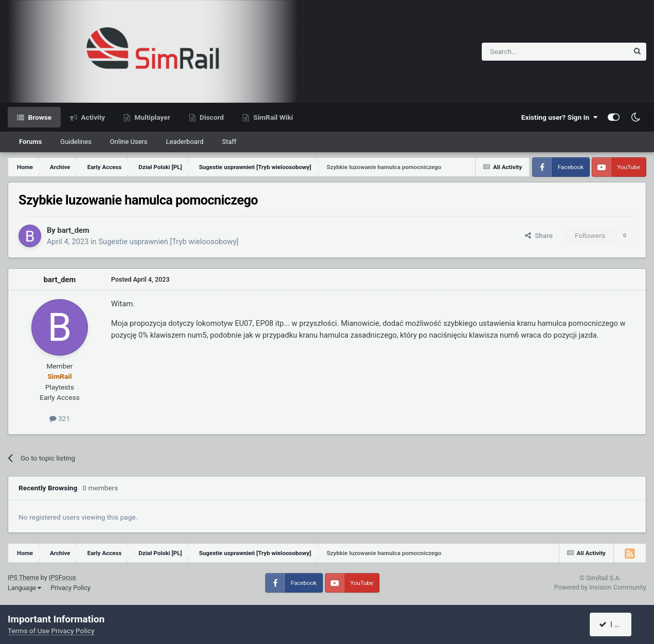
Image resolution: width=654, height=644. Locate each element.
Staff (229, 142)
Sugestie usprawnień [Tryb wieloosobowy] (168, 242)
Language (24, 588)
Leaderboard (185, 142)
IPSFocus (62, 577)
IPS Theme (23, 577)
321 (60, 418)
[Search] (530, 52)
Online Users (129, 142)
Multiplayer (151, 117)
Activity (92, 117)
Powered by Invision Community (600, 587)
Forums (30, 142)
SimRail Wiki (272, 117)
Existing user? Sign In (559, 117)
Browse (39, 117)
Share (539, 235)
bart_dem (73, 230)
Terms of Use (29, 631)
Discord (211, 117)
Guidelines (76, 142)
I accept (616, 624)
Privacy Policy (70, 588)
